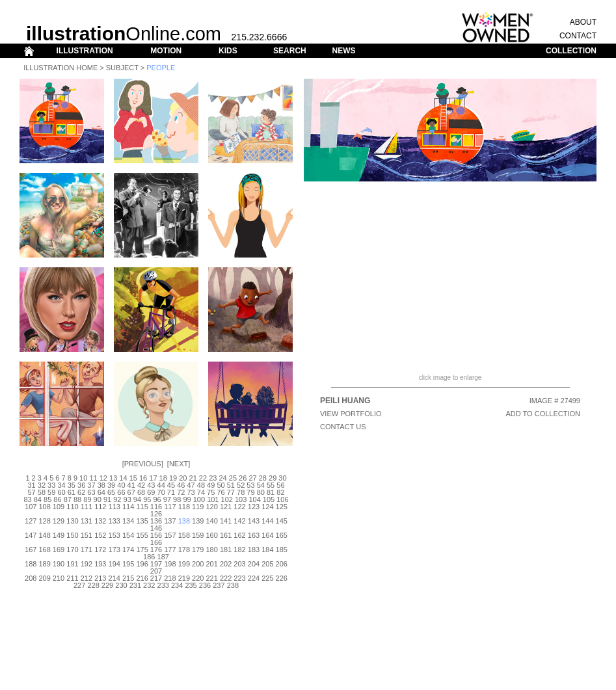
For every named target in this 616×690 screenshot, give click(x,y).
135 (142, 521)
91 (107, 499)
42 (141, 485)
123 (254, 507)
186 (149, 557)
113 (114, 507)
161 (226, 535)
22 (203, 478)
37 (91, 485)
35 (72, 485)
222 (226, 578)
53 (250, 485)
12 (103, 478)
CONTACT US (343, 427)
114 (128, 507)
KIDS (228, 51)
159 (198, 535)
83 (27, 499)
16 (143, 478)
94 (137, 499)
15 (133, 478)
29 (273, 478)
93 (127, 499)
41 (131, 485)
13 (113, 478)
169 (59, 550)
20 (183, 478)
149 (59, 535)
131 (87, 521)
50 (221, 485)
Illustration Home (60, 68)
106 (282, 499)
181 (226, 550)
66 (121, 492)
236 (205, 585)
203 (239, 564)
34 (61, 485)
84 (38, 499)
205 (267, 564)
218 (170, 578)
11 (93, 478)
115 (142, 507)
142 (239, 521)
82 (280, 492)
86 (57, 499)
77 (231, 492)
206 (282, 564)
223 (239, 578)
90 (98, 499)
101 (213, 499)
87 (68, 499)
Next (179, 464)
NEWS (343, 51)
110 (72, 507)
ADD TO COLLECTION (543, 414)
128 (44, 521)
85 (47, 499)
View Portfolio (351, 414)
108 (44, 507)
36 (81, 485)
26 (243, 478)
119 (198, 507)
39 (111, 485)
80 (261, 492)
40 (121, 485)
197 (156, 564)
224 (254, 578)
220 (198, 578)
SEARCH (290, 51)
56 (280, 485)
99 (187, 499)
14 (123, 478)
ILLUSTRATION (85, 51)
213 (100, 578)
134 (128, 521)
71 (171, 492)
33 (51, 485)
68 (141, 492)
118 (184, 507)
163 (254, 535)
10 (83, 478)
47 (191, 485)
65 (111, 492)
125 (282, 507)
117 (170, 507)
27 (252, 478)
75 (211, 492)
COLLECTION (571, 51)
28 (263, 478)
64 (101, 492)
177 (170, 550)
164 (267, 535)
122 (239, 507)
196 (142, 564)
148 (44, 535)
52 (241, 485)
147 (31, 535)
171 (87, 550)
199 (184, 564)
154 (128, 535)
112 (100, 507)
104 (254, 499)
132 (100, 521)
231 (135, 585)
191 (72, 564)
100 (199, 499)
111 (87, 507)
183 (254, 550)
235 (191, 585)
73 (191, 492)
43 (151, 485)
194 (114, 564)
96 (157, 499)
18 (163, 478)
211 (72, 578)
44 (161, 485)
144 (267, 521)
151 (87, 535)
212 (87, 578)
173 (114, 550)
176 (156, 550)
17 (153, 478)
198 (170, 564)
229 (107, 585)
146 (156, 528)
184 (267, 550)
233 (163, 585)
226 (282, 578)
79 (250, 492)
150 (72, 535)
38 (101, 485)
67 (131, 492)
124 (267, 507)
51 (231, 485)
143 (254, 521)
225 (267, 578)
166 (156, 542)
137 (170, 521)
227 (79, 585)
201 (212, 564)
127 (31, 521)
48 (201, 485)
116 (156, 507)
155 (142, 535)
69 (151, 492)
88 (77, 499)
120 (212, 507)
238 (233, 585)
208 (31, 578)
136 (156, 521)
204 (254, 564)
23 (213, 478)
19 (173, 478)
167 (31, 550)
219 (184, 578)
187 (163, 557)
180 (212, 550)
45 (171, 485)
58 (42, 492)
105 (269, 499)
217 (156, 578)
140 (212, 521)
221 (212, 578)
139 (198, 521)
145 (282, 521)
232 (149, 585)
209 (44, 578)
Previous (143, 464)
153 (114, 535)
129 (59, 521)
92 (117, 499)
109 (59, 507)
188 (31, 564)
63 (91, 492)
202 (226, 564)
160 (212, 535)
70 (161, 492)
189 (44, 564)
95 (147, 499)
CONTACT (578, 36)
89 (87, 499)
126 (156, 514)
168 (44, 550)
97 (167, 499)
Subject (122, 68)
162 (239, 535)
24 (222, 478)
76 (221, 492)
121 (226, 507)
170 (72, 550)
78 (241, 492)
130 (72, 521)
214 (114, 578)
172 (100, 550)
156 (156, 535)
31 (31, 485)
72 (181, 492)
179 (198, 550)
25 (233, 478)
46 (181, 485)
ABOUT (583, 22)
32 (42, 485)
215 (128, 578)
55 (271, 485)
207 (156, 571)
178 (184, 550)
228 (93, 585)
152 (100, 535)
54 (261, 485)
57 (31, 492)
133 (114, 521)
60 (61, 492)
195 (128, 564)
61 (72, 492)
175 (142, 550)
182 (239, 550)
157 (170, 535)
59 (51, 492)
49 (211, 485)
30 (282, 478)
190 (59, 564)
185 (282, 550)
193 (100, 564)
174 (128, 550)
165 (282, 535)
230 (121, 585)
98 (177, 499)
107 (31, 507)
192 (87, 564)
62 (81, 492)
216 (142, 578)
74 (201, 492)
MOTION (166, 51)
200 (198, 564)
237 (219, 585)
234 (177, 585)
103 (241, 499)
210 (59, 578)
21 (193, 478)
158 (184, 535)
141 (226, 521)
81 (271, 492)
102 (227, 499)
